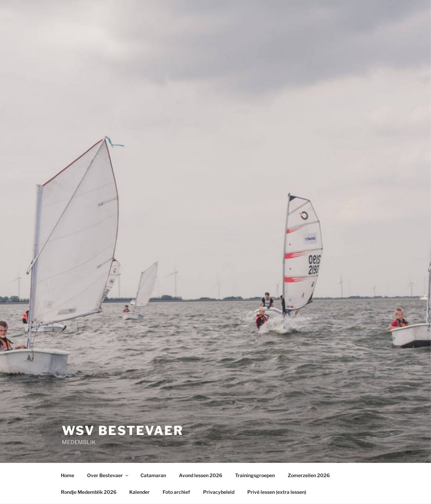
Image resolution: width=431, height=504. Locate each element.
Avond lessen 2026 (201, 475)
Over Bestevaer (108, 475)
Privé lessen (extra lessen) (277, 492)
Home (68, 475)
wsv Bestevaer (123, 431)
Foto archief (176, 492)
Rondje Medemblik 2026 (89, 492)
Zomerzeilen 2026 (309, 475)
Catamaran (153, 475)
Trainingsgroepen (255, 475)
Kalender (139, 492)
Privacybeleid (219, 492)
